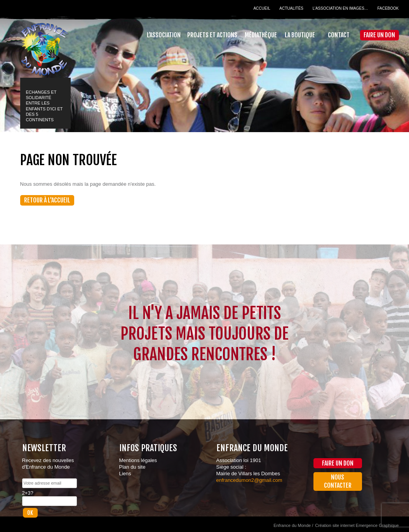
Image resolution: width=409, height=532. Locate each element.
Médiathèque (261, 35)
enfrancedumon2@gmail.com (249, 480)
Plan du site (132, 467)
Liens (125, 474)
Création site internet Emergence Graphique (357, 525)
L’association (164, 35)
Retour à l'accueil (47, 200)
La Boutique (300, 35)
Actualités (291, 8)
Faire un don (379, 35)
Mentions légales (138, 460)
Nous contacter (338, 481)
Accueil (262, 8)
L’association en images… (340, 8)
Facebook (388, 8)
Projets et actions (212, 35)
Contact (339, 35)
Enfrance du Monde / (293, 525)
